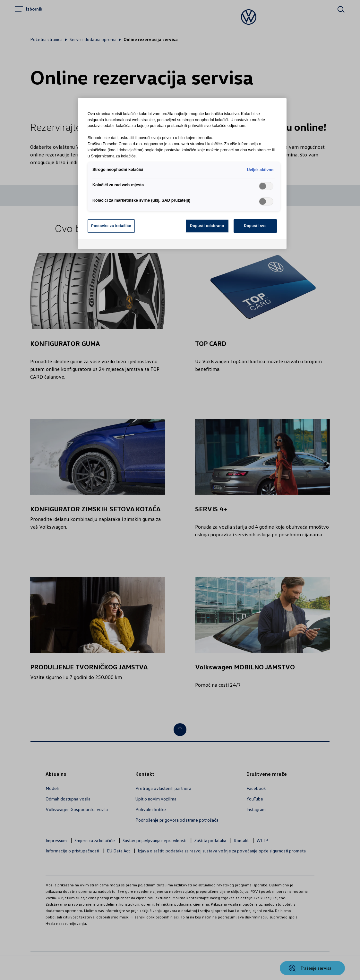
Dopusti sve (255, 226)
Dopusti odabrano (207, 226)
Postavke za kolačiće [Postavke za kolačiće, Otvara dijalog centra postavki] (111, 226)
